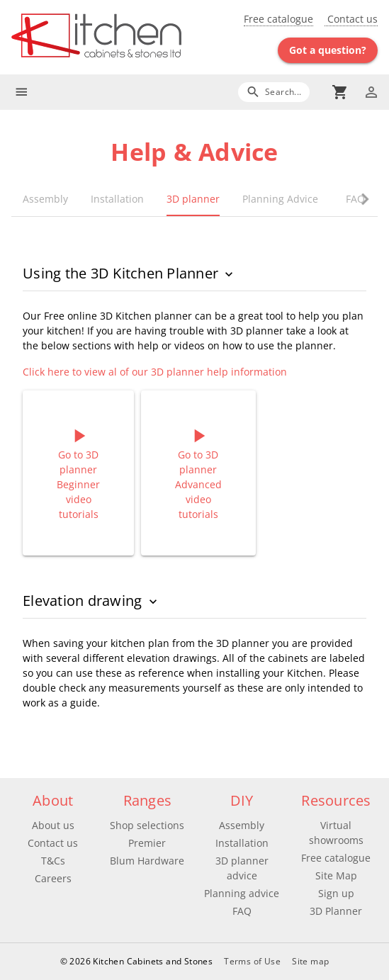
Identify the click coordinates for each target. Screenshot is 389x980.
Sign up (336, 893)
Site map (310, 961)
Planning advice (242, 893)
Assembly (242, 825)
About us (53, 825)
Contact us (351, 19)
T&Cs (53, 861)
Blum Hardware (147, 861)
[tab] (45, 199)
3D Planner (336, 911)
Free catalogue (278, 19)
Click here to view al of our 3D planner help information (155, 372)
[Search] (274, 92)
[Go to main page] (103, 37)
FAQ (242, 911)
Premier (147, 843)
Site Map (336, 875)
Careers (53, 878)
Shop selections (147, 825)
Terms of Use (252, 961)
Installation (242, 843)
